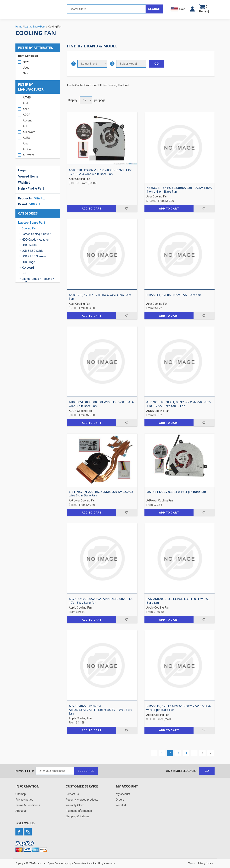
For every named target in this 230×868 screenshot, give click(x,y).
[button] (192, 9)
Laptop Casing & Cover (36, 234)
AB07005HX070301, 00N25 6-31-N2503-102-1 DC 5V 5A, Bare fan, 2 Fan (179, 404)
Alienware (29, 132)
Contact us (72, 794)
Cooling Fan (29, 228)
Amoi (26, 143)
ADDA (27, 115)
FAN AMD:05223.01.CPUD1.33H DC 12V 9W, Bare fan (178, 601)
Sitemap (21, 794)
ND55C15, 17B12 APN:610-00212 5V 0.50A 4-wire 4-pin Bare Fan (179, 708)
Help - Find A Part (31, 188)
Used (26, 68)
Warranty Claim (75, 805)
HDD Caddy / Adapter (35, 240)
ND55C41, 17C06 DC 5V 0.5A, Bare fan (174, 295)
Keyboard (28, 268)
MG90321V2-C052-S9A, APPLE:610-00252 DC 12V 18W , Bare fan (101, 601)
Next (202, 753)
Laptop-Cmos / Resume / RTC (38, 280)
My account (123, 794)
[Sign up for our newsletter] (55, 771)
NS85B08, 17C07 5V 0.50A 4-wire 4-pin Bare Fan (100, 297)
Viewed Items (28, 176)
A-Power (28, 155)
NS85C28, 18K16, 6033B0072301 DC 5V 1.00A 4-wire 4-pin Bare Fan (179, 190)
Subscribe (86, 771)
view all (40, 199)
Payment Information (79, 811)
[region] (38, 126)
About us (21, 811)
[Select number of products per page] (86, 100)
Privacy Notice (205, 863)
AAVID (27, 97)
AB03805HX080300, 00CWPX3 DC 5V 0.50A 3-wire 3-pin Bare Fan (101, 404)
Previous (154, 753)
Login (22, 170)
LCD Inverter (30, 245)
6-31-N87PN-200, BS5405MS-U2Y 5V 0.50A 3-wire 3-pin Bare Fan (102, 494)
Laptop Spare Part (32, 223)
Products (25, 198)
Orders (120, 800)
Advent (27, 120)
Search (154, 9)
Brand (23, 204)
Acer (26, 109)
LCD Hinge (28, 262)
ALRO (26, 138)
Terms (191, 863)
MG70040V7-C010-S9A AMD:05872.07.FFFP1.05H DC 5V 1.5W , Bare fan (101, 710)
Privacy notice (24, 800)
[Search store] (106, 9)
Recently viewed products (82, 800)
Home (19, 27)
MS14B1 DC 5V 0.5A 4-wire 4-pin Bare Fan (176, 492)
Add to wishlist (127, 208)
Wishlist (24, 182)
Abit (25, 103)
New (26, 62)
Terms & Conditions (28, 805)
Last (211, 753)
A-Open (28, 149)
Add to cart (92, 209)
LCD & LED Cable (33, 251)
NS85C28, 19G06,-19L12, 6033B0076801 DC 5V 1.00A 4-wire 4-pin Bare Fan (100, 172)
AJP (26, 126)
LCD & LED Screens (34, 256)
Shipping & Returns (78, 816)
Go (207, 771)
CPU (25, 273)
